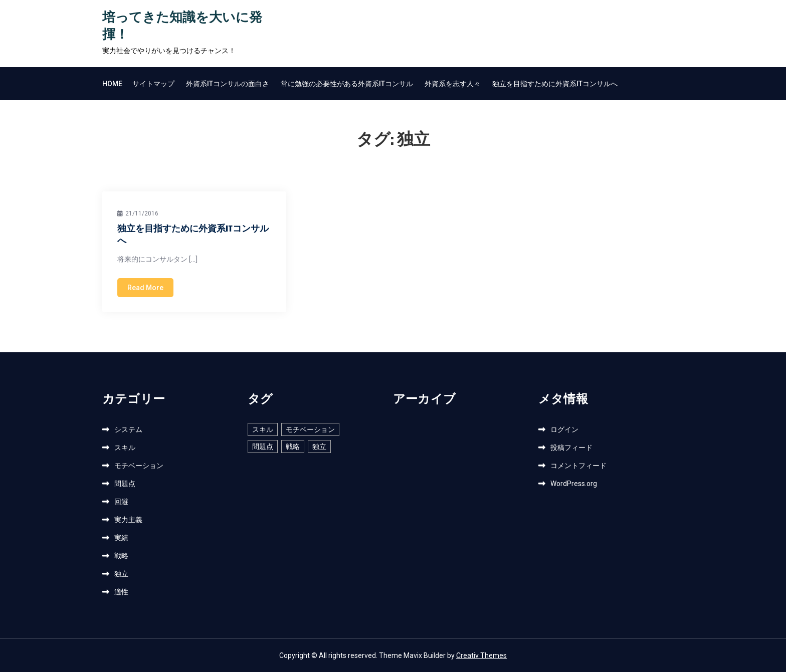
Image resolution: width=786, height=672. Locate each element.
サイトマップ (153, 84)
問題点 (125, 484)
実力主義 (128, 520)
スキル (125, 447)
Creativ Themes (481, 655)
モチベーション (139, 466)
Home (112, 84)
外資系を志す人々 (453, 84)
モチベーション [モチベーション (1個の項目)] (310, 429)
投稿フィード (571, 447)
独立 (121, 574)
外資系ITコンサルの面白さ (228, 84)
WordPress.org (574, 484)
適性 (121, 592)
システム (128, 429)
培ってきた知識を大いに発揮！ (182, 27)
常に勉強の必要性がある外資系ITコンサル (347, 84)
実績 (121, 538)
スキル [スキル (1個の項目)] (263, 429)
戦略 (121, 556)
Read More (145, 288)
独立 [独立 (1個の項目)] (319, 446)
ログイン (564, 429)
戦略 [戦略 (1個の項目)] (293, 446)
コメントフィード (578, 466)
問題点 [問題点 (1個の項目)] (263, 446)
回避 (121, 502)
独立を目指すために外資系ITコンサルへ (555, 84)
